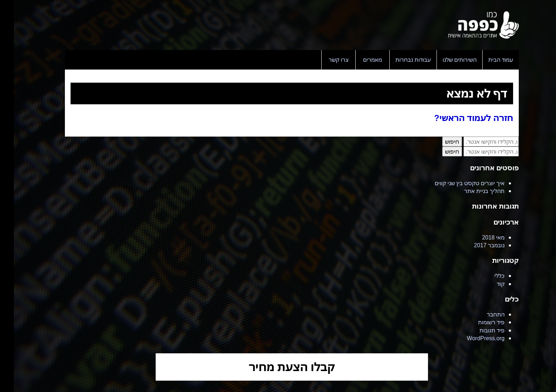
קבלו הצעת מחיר (278, 367)
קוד (487, 284)
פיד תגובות (478, 330)
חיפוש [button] (438, 142)
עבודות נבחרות (399, 60)
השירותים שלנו (446, 60)
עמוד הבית (487, 60)
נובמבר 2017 (475, 245)
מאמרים (359, 60)
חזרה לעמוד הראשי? (460, 118)
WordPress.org (472, 338)
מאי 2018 (479, 237)
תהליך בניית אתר (471, 191)
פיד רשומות (477, 322)
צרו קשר (325, 60)
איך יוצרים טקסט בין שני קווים (456, 183)
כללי (486, 276)
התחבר (482, 314)
